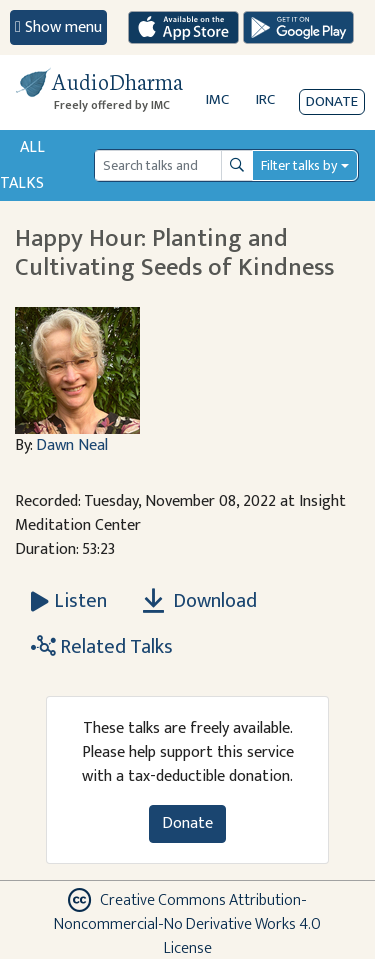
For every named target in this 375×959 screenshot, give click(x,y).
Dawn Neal (72, 445)
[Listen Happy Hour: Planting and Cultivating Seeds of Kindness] (69, 601)
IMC (217, 99)
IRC (265, 99)
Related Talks (102, 647)
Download (200, 601)
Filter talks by (299, 165)
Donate (332, 101)
